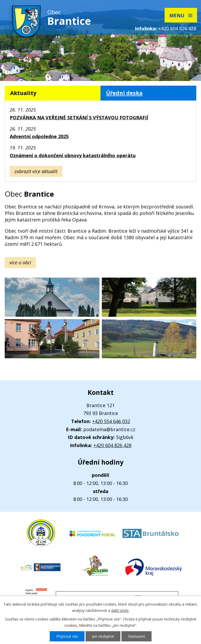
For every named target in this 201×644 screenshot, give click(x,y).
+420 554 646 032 (111, 421)
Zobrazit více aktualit (36, 171)
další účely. (120, 610)
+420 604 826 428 (177, 28)
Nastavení (136, 636)
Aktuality (23, 93)
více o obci (20, 262)
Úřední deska (124, 93)
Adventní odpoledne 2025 (39, 136)
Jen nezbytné (103, 636)
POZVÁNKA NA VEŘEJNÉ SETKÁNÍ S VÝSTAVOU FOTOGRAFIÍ (79, 118)
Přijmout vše (67, 636)
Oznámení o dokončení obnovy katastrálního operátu (73, 155)
